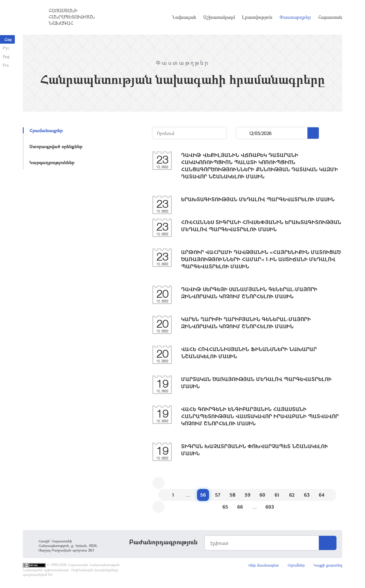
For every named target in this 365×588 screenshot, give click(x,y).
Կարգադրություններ (52, 162)
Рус (6, 48)
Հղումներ (296, 565)
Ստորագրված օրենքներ (56, 146)
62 (292, 495)
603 (270, 507)
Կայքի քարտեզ (328, 565)
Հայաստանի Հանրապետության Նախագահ (72, 17)
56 (203, 495)
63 (307, 495)
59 (248, 495)
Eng (6, 56)
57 (218, 495)
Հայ (8, 39)
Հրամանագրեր (46, 130)
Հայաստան (330, 17)
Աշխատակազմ (219, 17)
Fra (6, 65)
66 (240, 507)
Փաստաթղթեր (295, 17)
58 (233, 495)
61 (277, 495)
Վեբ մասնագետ (263, 565)
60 (262, 495)
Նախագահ (184, 17)
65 (225, 507)
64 (322, 495)
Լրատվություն (257, 17)
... (243, 133)
